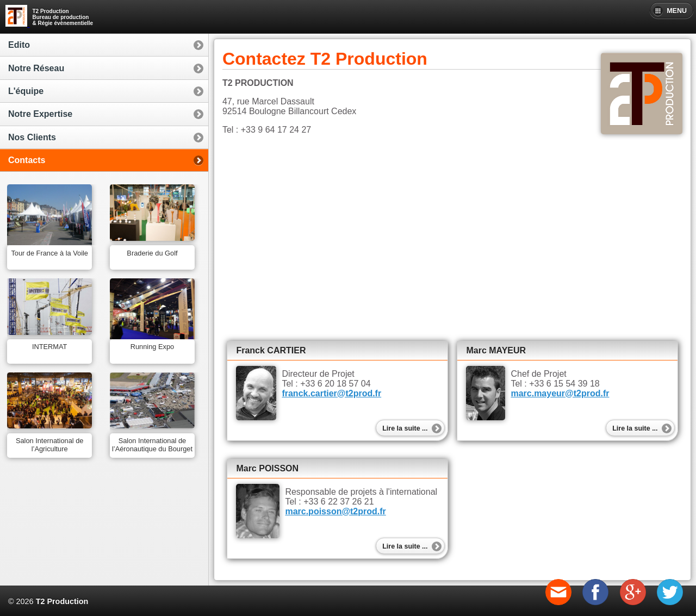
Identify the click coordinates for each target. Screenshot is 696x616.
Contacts (27, 160)
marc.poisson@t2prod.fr (335, 511)
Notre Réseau (36, 68)
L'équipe (26, 91)
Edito (19, 45)
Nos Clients (32, 137)
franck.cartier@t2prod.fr (331, 393)
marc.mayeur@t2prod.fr (560, 393)
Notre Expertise (40, 114)
